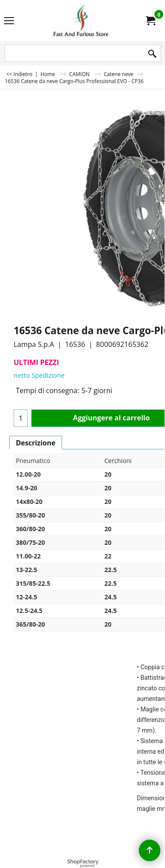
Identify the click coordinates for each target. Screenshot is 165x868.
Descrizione (36, 443)
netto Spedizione (39, 375)
